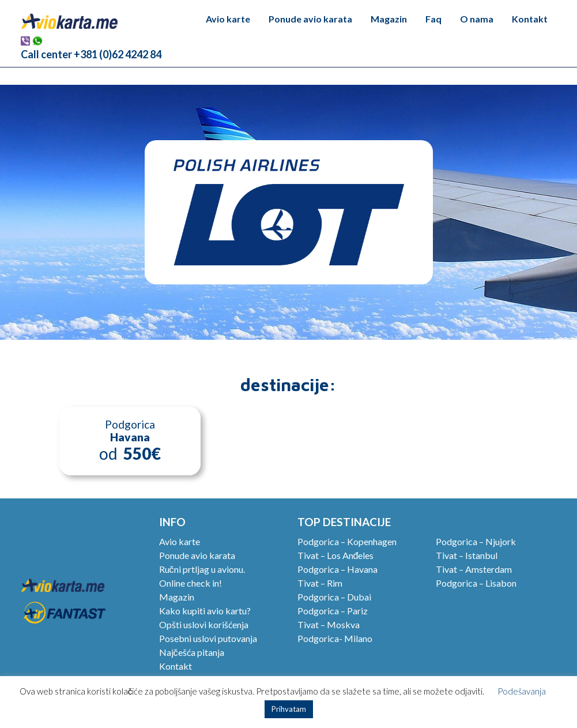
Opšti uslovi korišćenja (204, 624)
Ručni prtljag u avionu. (202, 569)
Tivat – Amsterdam (474, 569)
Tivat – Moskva (329, 624)
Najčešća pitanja (192, 652)
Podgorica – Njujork (476, 541)
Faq (433, 19)
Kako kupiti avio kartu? (205, 611)
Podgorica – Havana (337, 569)
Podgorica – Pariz (333, 611)
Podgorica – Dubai (334, 597)
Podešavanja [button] (522, 691)
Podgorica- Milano (335, 638)
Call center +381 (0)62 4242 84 (91, 54)
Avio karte (228, 19)
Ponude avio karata (310, 19)
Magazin (389, 19)
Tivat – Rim (320, 583)
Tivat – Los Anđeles (336, 555)
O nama (477, 19)
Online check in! (191, 583)
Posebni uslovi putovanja (208, 638)
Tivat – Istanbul (467, 555)
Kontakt (530, 19)
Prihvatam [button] (289, 709)
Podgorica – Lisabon (476, 583)
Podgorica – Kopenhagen (347, 541)
